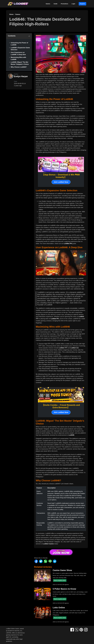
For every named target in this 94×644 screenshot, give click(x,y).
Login (73, 4)
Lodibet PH (55, 319)
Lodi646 (71, 435)
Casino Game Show (62, 570)
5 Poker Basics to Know (64, 589)
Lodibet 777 (63, 348)
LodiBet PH (68, 244)
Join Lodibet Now (61, 182)
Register (82, 4)
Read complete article (60, 580)
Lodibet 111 (75, 348)
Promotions (64, 4)
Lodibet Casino (48, 544)
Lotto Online (59, 608)
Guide (55, 4)
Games (48, 4)
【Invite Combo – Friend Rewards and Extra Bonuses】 (61, 406)
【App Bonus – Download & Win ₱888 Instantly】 (61, 176)
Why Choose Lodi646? (19, 67)
